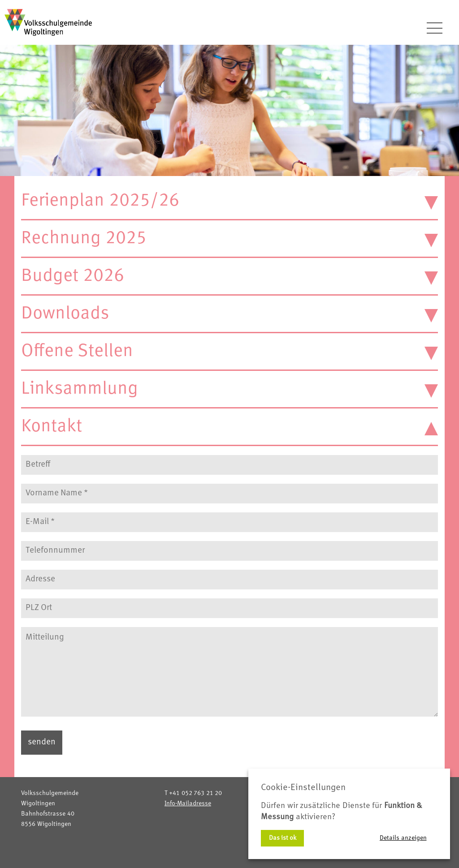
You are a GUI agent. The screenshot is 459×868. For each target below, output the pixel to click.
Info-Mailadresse (188, 804)
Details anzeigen (403, 838)
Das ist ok (283, 838)
